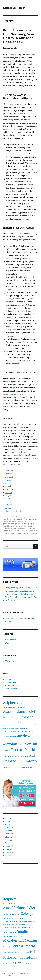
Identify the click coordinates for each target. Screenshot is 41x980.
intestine (6, 528)
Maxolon (9, 486)
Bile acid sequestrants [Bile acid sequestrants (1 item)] (9, 718)
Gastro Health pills (13, 511)
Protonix (9, 480)
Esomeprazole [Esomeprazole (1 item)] (32, 725)
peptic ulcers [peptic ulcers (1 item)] (7, 756)
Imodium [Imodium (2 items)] (24, 735)
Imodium (9, 489)
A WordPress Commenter (16, 618)
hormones (14, 394)
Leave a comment (30, 533)
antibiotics (29, 517)
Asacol (8, 499)
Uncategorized (12, 661)
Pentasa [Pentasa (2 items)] (17, 750)
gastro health (8, 521)
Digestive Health (14, 8)
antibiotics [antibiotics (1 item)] (23, 707)
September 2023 (12, 640)
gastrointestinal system (11, 524)
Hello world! (11, 600)
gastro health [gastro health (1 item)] (15, 728)
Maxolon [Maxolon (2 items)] (10, 744)
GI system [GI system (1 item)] (22, 728)
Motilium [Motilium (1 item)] (21, 745)
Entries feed (11, 683)
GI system (24, 524)
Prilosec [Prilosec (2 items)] (10, 761)
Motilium (9, 471)
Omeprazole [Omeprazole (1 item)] (7, 751)
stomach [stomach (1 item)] (25, 768)
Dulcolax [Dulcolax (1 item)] (25, 725)
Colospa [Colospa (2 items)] (27, 717)
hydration (24, 526)
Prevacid (9, 477)
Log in (8, 679)
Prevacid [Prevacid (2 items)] (28, 756)
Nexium (9, 474)
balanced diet (13, 519)
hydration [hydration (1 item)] (13, 736)
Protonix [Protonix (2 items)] (30, 761)
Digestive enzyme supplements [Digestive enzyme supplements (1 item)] (12, 725)
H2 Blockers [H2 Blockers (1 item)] (17, 731)
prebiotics (12, 531)
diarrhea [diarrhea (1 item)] (14, 722)
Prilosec (9, 505)
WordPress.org (12, 689)
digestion (33, 519)
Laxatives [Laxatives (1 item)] (12, 740)
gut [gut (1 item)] (27, 728)
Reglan (8, 508)
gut (29, 524)
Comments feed (12, 686)
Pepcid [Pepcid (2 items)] (30, 750)
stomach (19, 533)
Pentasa (9, 492)
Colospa (9, 483)
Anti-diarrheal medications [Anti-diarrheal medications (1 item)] (11, 707)
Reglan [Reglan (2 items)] (16, 767)
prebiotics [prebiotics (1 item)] (17, 756)
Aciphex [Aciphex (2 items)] (9, 703)
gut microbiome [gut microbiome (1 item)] (8, 731)
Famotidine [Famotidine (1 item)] (7, 728)
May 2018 (9, 643)
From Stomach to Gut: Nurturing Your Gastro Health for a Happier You (19, 36)
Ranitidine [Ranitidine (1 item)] (6, 768)
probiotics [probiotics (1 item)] (20, 762)
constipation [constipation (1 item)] (7, 722)
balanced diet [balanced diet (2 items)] (25, 712)
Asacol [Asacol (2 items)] (8, 712)
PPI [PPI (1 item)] (13, 756)
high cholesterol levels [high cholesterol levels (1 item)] (28, 731)
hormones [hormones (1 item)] (6, 736)
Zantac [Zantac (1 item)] (30, 768)
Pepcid (8, 502)
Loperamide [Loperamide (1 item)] (19, 740)
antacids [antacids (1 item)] (19, 704)
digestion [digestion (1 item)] (20, 722)
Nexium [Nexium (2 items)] (31, 744)
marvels (13, 528)
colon (21, 519)
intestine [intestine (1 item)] (6, 740)
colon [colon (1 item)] (18, 718)
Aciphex (9, 495)
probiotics (33, 531)
